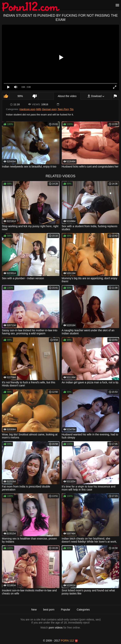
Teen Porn (63, 109)
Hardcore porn (27, 109)
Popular (66, 610)
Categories (83, 610)
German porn (49, 109)
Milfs (39, 109)
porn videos (56, 628)
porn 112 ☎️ (70, 641)
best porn (49, 610)
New (34, 610)
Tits (72, 109)
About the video (67, 96)
